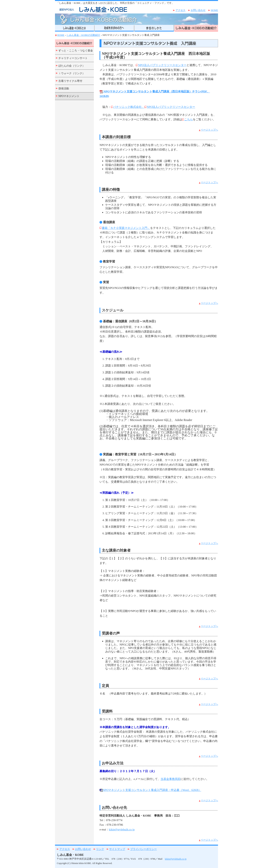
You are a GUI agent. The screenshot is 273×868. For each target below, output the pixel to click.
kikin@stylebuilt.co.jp (122, 829)
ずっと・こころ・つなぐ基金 (76, 51)
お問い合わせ (198, 10)
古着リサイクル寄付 (70, 81)
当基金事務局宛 (171, 779)
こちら (189, 119)
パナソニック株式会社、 (129, 107)
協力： (105, 107)
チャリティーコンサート (73, 58)
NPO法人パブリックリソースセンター (162, 65)
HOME (214, 10)
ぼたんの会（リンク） (72, 66)
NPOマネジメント (69, 96)
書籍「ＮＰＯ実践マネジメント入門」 (126, 228)
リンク (100, 849)
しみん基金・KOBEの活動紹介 (83, 35)
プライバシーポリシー (144, 849)
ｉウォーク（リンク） (72, 73)
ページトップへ (209, 130)
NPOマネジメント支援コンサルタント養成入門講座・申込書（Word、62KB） (150, 790)
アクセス (180, 10)
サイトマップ (117, 849)
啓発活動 (64, 89)
